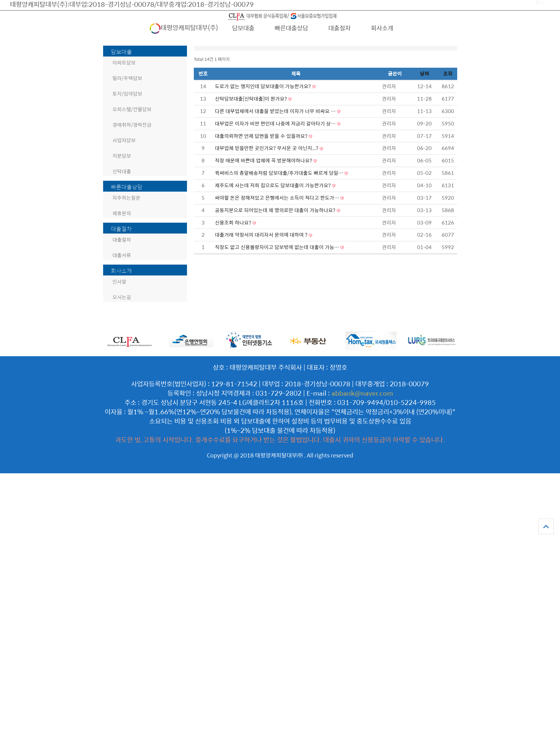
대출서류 (122, 255)
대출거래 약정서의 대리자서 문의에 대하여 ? (262, 235)
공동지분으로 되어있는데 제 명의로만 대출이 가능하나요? (276, 210)
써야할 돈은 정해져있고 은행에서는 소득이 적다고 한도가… (278, 198)
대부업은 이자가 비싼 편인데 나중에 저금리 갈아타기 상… (276, 123)
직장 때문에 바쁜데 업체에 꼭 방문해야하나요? (264, 160)
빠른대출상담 (291, 28)
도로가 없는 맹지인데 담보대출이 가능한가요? (264, 86)
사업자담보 (124, 140)
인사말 (119, 282)
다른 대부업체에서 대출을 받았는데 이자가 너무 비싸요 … (276, 111)
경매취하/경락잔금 (132, 125)
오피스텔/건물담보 (132, 109)
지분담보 (122, 156)
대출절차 (339, 28)
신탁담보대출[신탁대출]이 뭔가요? (252, 99)
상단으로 (546, 526)
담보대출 (243, 28)
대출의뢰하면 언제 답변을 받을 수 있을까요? (262, 136)
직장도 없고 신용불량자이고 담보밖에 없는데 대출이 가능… (278, 247)
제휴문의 (122, 213)
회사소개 (382, 28)
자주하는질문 (126, 198)
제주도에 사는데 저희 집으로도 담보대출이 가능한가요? (273, 185)
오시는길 (122, 297)
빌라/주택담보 (127, 78)
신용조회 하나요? (234, 223)
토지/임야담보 (127, 94)
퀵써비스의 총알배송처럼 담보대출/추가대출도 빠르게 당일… (280, 173)
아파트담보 (124, 63)
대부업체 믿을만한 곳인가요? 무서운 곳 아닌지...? (267, 148)
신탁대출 (122, 171)
